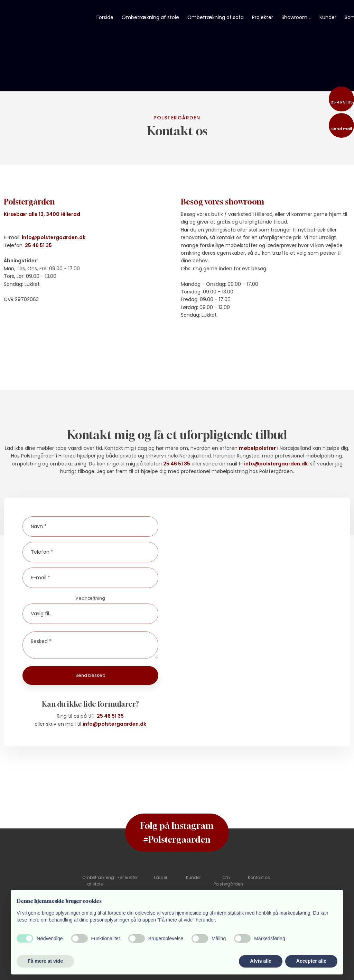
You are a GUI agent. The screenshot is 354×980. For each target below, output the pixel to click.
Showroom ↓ (296, 17)
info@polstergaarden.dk (54, 237)
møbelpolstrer (257, 448)
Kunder (328, 17)
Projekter (263, 17)
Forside (105, 17)
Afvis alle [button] (260, 961)
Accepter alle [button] (311, 961)
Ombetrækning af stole (150, 17)
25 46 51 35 (38, 245)
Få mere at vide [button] (45, 961)
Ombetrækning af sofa (216, 17)
